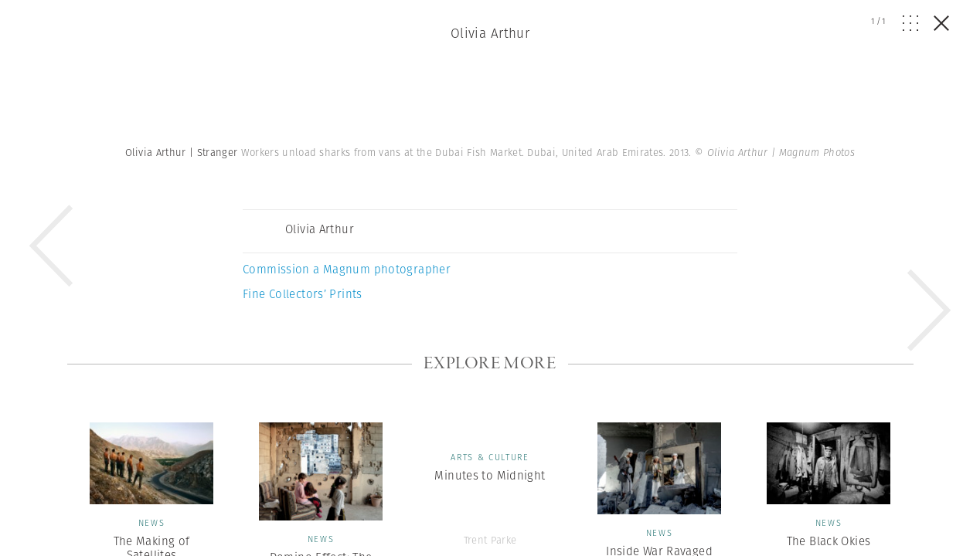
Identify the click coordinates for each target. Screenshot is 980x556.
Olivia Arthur (490, 33)
